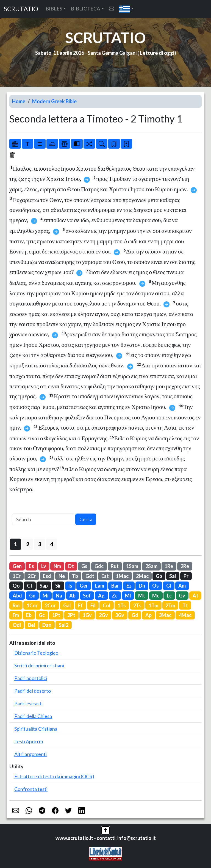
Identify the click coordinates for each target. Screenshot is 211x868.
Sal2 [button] (64, 625)
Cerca (86, 519)
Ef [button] (80, 605)
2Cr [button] (32, 576)
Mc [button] (156, 596)
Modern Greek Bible (54, 101)
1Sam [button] (132, 566)
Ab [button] (72, 596)
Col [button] (107, 605)
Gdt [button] (90, 576)
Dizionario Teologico (36, 653)
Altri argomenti (30, 754)
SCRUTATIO (21, 9)
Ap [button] (148, 615)
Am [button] (182, 586)
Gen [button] (17, 566)
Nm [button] (57, 566)
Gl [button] (169, 586)
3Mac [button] (165, 615)
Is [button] (70, 586)
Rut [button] (115, 566)
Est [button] (105, 576)
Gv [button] (182, 596)
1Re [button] (169, 566)
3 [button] (40, 544)
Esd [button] (47, 576)
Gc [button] (42, 615)
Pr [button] (186, 576)
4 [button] (52, 544)
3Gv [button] (120, 615)
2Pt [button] (71, 615)
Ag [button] (101, 596)
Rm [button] (16, 605)
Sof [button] (87, 596)
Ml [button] (128, 596)
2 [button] (28, 544)
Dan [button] (47, 625)
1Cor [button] (32, 605)
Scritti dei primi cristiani (39, 665)
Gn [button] (32, 596)
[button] (127, 9)
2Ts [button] (137, 605)
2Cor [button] (50, 605)
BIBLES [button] (54, 9)
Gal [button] (67, 605)
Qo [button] (16, 586)
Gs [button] (84, 566)
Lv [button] (44, 566)
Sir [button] (58, 586)
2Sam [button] (151, 566)
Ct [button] (30, 586)
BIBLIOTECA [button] (85, 9)
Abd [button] (17, 596)
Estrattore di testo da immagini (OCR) (54, 776)
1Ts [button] (122, 605)
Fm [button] (16, 615)
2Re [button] (185, 566)
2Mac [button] (142, 576)
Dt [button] (71, 566)
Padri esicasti (28, 703)
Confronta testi (31, 789)
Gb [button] (159, 576)
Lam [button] (100, 586)
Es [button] (31, 566)
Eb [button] (29, 615)
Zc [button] (115, 596)
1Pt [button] (56, 615)
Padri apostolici (31, 678)
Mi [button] (45, 596)
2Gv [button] (103, 615)
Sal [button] (173, 576)
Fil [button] (93, 605)
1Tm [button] (153, 605)
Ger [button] (84, 586)
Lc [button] (169, 596)
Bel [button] (32, 625)
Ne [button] (62, 576)
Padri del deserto (33, 691)
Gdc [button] (99, 566)
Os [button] (156, 586)
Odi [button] (17, 625)
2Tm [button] (170, 605)
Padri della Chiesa (33, 716)
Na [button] (59, 596)
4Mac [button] (185, 615)
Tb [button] (75, 576)
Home (19, 101)
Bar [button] (115, 586)
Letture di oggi (157, 53)
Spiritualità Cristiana (36, 729)
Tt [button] (185, 605)
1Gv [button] (87, 615)
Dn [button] (142, 586)
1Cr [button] (17, 576)
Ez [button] (129, 586)
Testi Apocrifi (29, 741)
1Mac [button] (122, 576)
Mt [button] (142, 596)
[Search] (44, 519)
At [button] (195, 596)
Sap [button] (44, 586)
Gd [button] (135, 615)
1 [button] (16, 544)
